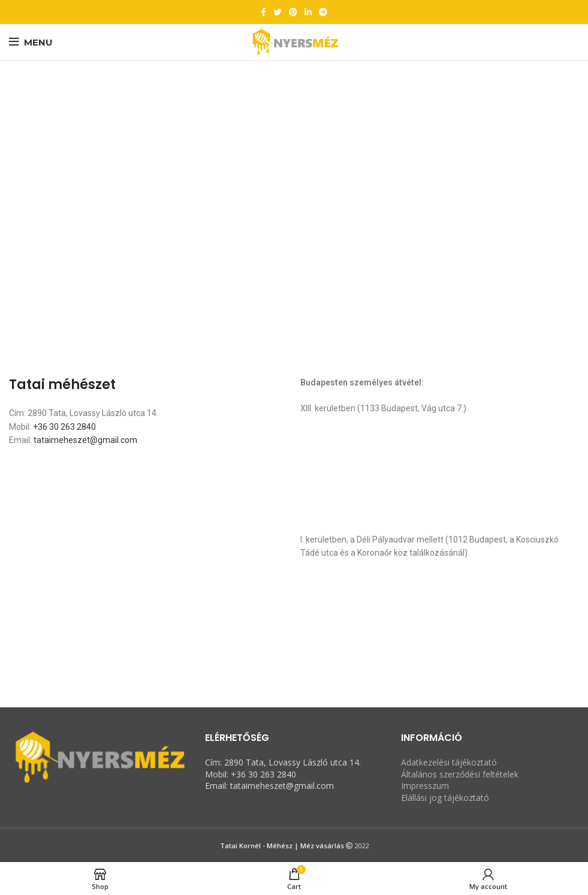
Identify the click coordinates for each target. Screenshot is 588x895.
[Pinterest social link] (293, 12)
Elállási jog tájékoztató (445, 798)
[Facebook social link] (263, 12)
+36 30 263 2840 (64, 427)
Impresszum (425, 786)
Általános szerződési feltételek (460, 774)
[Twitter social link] (278, 12)
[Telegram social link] (323, 12)
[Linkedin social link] (308, 12)
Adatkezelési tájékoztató (449, 762)
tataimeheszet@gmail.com (85, 440)
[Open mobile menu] (31, 42)
